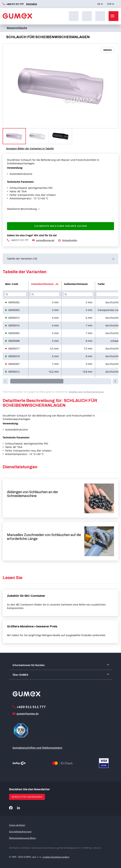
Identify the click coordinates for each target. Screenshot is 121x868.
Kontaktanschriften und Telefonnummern (37, 748)
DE (99, 4)
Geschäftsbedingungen (20, 832)
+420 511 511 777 (15, 4)
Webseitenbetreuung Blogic (23, 838)
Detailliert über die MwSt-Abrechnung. (87, 392)
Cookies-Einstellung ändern (56, 857)
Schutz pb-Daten (17, 825)
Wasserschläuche (17, 28)
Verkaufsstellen (70, 240)
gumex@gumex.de (45, 240)
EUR (109, 4)
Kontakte (31, 4)
